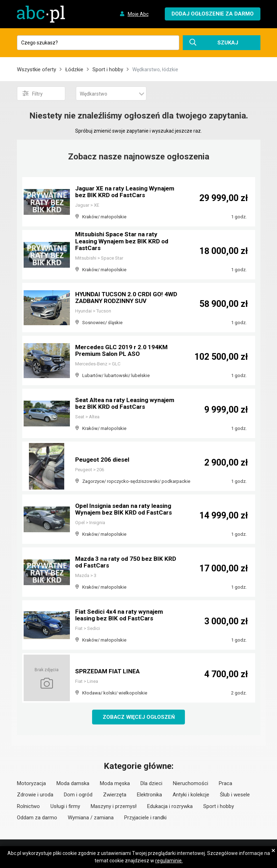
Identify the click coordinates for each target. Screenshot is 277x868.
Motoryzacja (31, 784)
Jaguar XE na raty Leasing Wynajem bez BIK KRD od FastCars (127, 192)
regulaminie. (169, 861)
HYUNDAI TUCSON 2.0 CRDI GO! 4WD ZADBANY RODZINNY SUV (121, 298)
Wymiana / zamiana (91, 818)
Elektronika (149, 795)
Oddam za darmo (37, 818)
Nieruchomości (191, 784)
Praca (225, 784)
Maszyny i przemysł (114, 807)
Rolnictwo (28, 807)
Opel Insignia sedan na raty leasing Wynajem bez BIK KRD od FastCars (126, 509)
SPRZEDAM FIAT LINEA (109, 671)
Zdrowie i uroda (35, 795)
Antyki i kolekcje (191, 795)
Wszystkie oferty (37, 69)
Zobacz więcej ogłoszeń (138, 717)
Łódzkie (74, 69)
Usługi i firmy (65, 807)
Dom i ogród (78, 795)
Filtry (33, 93)
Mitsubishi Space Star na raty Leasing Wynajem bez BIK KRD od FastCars (123, 242)
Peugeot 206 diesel (103, 460)
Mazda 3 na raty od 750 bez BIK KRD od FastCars (127, 562)
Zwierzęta (115, 795)
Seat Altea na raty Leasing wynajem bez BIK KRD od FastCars (127, 404)
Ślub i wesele (235, 795)
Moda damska (73, 784)
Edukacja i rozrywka (170, 807)
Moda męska (115, 784)
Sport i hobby (108, 69)
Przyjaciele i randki (145, 818)
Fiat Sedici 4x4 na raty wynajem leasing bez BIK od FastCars (121, 615)
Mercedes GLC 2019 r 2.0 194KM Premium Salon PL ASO (122, 351)
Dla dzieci (151, 784)
